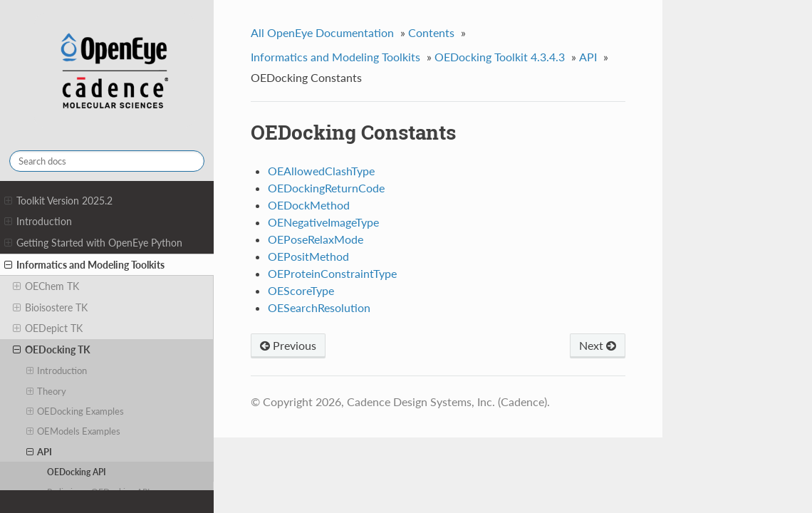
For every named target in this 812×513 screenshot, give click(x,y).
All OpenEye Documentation (322, 32)
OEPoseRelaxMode (316, 239)
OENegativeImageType (323, 222)
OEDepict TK (48, 328)
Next (598, 345)
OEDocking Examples (76, 411)
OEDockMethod (309, 205)
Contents (431, 32)
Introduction (38, 222)
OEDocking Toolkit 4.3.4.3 (500, 57)
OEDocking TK (52, 350)
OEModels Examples (74, 431)
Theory (47, 391)
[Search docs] (107, 161)
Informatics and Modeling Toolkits (84, 265)
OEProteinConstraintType (332, 273)
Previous (288, 345)
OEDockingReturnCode (326, 188)
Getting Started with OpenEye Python (93, 243)
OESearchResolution (319, 307)
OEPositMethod (308, 256)
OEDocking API (77, 472)
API (40, 452)
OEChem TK (46, 286)
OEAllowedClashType (321, 171)
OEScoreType (301, 290)
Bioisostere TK (50, 308)
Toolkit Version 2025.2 (58, 201)
